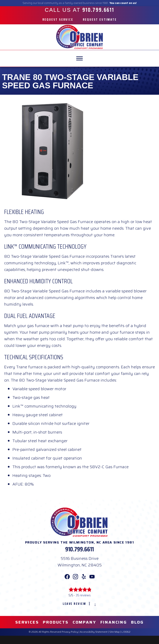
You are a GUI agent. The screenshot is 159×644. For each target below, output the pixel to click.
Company (84, 622)
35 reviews (83, 595)
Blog (137, 622)
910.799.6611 (79, 549)
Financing (114, 622)
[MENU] (79, 58)
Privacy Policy (70, 632)
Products (56, 622)
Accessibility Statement (94, 632)
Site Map (114, 632)
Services (27, 622)
